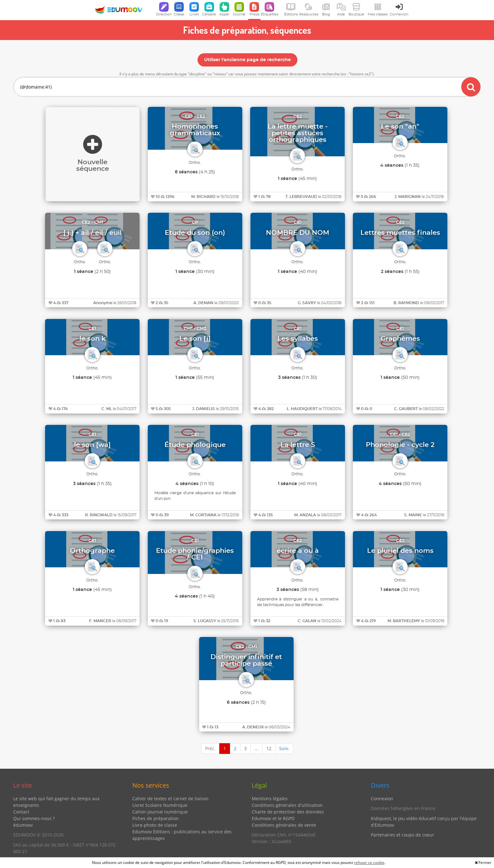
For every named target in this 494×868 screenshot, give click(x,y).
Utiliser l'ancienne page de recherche (247, 60)
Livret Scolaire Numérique (160, 805)
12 (269, 748)
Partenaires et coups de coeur (402, 835)
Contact (21, 812)
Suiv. (284, 748)
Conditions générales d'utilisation (287, 805)
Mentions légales (270, 799)
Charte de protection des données (288, 812)
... (256, 748)
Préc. (210, 748)
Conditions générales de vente (284, 825)
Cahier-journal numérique (160, 812)
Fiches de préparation (155, 818)
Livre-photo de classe (155, 825)
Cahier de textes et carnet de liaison (170, 799)
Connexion (382, 799)
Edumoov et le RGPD (273, 818)
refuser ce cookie (369, 862)
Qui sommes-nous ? (34, 818)
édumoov (23, 825)
